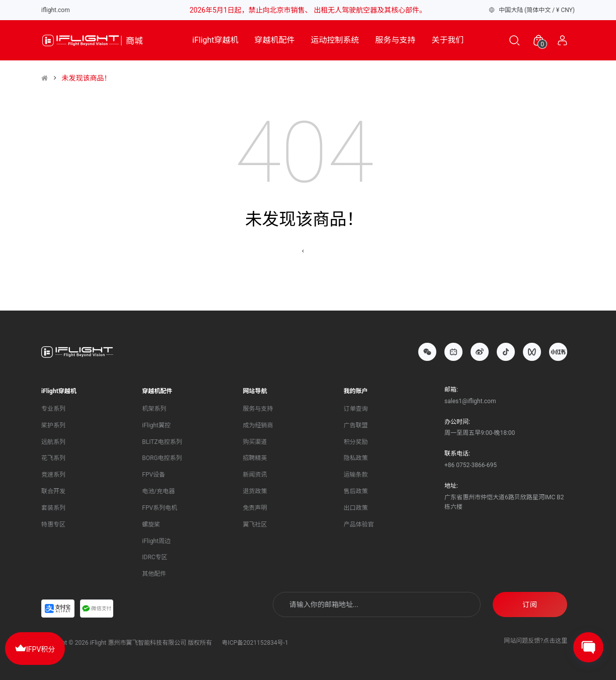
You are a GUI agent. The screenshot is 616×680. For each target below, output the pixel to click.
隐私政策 (356, 458)
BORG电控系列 (162, 458)
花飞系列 (53, 458)
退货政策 (255, 491)
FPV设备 (153, 475)
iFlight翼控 (156, 425)
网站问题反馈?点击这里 (535, 641)
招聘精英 (255, 458)
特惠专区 (53, 524)
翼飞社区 (255, 524)
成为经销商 (258, 425)
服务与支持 (396, 40)
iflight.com (56, 10)
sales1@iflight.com (470, 401)
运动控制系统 (335, 40)
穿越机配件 (275, 40)
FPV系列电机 (160, 508)
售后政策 (356, 491)
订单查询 (356, 409)
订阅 (530, 605)
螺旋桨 (151, 524)
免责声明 (255, 508)
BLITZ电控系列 (162, 442)
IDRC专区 (155, 557)
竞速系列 (53, 475)
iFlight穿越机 (215, 40)
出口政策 (356, 508)
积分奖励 (356, 442)
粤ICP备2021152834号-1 (255, 643)
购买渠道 (255, 442)
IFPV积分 (35, 648)
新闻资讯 (255, 475)
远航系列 (53, 442)
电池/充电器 (158, 491)
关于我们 (448, 40)
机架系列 (154, 409)
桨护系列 (53, 425)
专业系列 (53, 409)
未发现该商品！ (86, 78)
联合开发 (53, 491)
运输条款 (356, 475)
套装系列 (53, 508)
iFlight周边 (156, 541)
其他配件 (154, 574)
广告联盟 (356, 425)
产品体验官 (359, 524)
